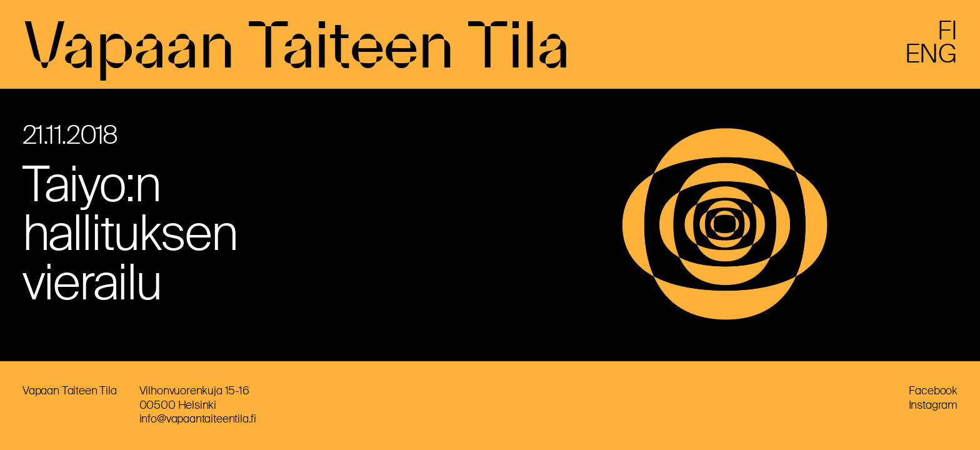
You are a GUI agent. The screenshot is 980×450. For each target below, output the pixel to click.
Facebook (933, 391)
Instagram (933, 405)
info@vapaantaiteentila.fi (198, 419)
